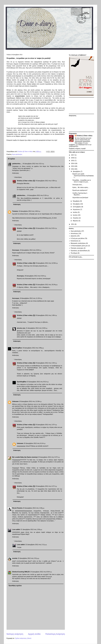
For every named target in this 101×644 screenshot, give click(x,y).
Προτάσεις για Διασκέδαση (79, 251)
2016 (73, 158)
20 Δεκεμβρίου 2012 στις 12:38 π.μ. (30, 401)
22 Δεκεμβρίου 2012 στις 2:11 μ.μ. (36, 545)
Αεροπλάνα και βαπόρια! (80, 198)
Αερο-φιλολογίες (17, 154)
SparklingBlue (17, 348)
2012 (73, 169)
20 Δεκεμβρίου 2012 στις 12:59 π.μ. (47, 263)
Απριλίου (76, 218)
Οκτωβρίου (77, 204)
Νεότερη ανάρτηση (15, 634)
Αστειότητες (74, 233)
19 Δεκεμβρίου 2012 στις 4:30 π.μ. (46, 181)
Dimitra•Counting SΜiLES (21, 572)
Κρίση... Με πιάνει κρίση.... (81, 187)
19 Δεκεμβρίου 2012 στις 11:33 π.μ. (31, 298)
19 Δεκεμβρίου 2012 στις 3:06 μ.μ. (33, 348)
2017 (73, 155)
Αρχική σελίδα (34, 634)
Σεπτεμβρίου (77, 207)
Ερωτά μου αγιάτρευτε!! (80, 190)
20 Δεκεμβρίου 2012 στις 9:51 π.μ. (38, 382)
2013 (73, 166)
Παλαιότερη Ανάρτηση (55, 634)
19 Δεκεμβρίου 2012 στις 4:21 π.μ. (33, 164)
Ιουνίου (75, 215)
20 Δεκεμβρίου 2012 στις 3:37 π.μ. (49, 457)
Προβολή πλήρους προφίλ (77, 149)
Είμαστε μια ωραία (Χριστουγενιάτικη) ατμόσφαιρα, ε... (83, 176)
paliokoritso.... (17, 164)
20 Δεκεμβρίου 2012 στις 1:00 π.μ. (46, 315)
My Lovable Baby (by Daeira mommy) (25, 457)
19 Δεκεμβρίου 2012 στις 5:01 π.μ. (46, 228)
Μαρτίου (76, 221)
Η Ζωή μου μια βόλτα (77, 238)
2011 (73, 224)
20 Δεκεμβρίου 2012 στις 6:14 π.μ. (35, 443)
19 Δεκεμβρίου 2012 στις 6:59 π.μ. (31, 250)
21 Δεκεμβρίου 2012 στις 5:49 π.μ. (37, 328)
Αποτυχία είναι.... (78, 185)
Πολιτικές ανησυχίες (77, 248)
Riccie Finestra (17, 508)
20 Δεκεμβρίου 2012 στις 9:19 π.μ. (35, 276)
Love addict (16, 529)
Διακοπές (74, 236)
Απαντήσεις (18, 177)
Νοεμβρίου (76, 201)
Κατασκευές (74, 241)
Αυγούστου (77, 210)
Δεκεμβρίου (77, 171)
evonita (15, 558)
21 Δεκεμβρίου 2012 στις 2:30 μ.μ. (32, 529)
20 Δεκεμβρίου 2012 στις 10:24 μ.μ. (47, 285)
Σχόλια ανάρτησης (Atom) (23, 638)
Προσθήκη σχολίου (15, 586)
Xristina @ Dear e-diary (25, 181)
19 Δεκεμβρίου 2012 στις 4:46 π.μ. (30, 211)
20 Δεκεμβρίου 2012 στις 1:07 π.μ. (46, 425)
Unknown (15, 401)
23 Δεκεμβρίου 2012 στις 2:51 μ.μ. (29, 558)
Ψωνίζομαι (74, 253)
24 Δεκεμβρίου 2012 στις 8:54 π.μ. (41, 572)
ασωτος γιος (21, 328)
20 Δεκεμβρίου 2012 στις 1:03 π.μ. (46, 363)
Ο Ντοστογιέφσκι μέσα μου (79, 246)
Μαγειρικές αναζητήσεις (78, 243)
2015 (73, 161)
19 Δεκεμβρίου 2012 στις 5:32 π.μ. (38, 195)
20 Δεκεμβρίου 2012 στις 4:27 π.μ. (46, 486)
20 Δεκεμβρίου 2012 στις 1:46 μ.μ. (34, 508)
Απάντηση (15, 173)
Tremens (15, 211)
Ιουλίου (75, 212)
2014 (73, 163)
